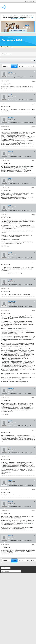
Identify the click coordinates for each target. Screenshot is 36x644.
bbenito (10, 421)
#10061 (33, 430)
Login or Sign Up (30, 1)
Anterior (6, 66)
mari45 (10, 72)
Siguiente (31, 66)
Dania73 (10, 152)
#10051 (33, 81)
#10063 (33, 489)
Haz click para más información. (22, 18)
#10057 (33, 262)
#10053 (33, 127)
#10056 (33, 215)
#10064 (33, 511)
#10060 (33, 398)
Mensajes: (27, 77)
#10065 (33, 545)
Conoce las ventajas (18, 31)
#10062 (33, 457)
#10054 (33, 161)
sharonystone (12, 301)
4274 (21, 66)
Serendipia (11, 388)
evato (10, 205)
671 (14, 66)
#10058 (33, 289)
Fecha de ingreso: (13, 77)
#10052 (33, 104)
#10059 (33, 310)
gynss (10, 178)
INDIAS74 (11, 118)
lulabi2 (10, 253)
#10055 (33, 188)
